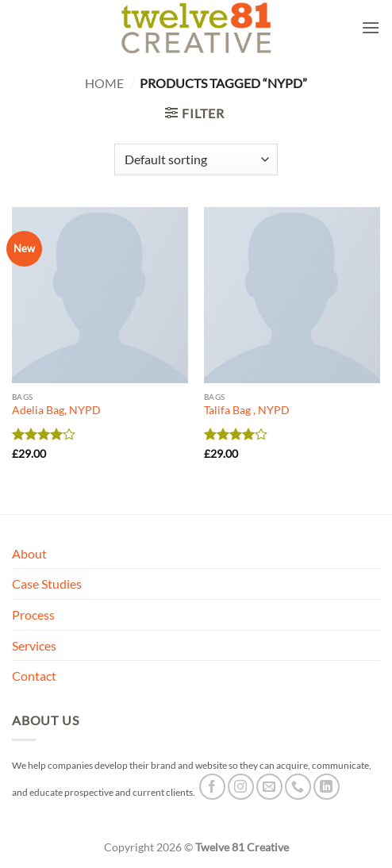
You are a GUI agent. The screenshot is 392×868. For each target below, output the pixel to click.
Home (104, 83)
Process (33, 615)
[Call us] (298, 787)
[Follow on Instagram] (241, 787)
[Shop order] (196, 159)
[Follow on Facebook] (212, 787)
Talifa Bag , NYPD (247, 410)
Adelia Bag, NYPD (56, 410)
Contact (34, 676)
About (29, 553)
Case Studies (47, 584)
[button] (371, 27)
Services (34, 645)
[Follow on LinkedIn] (327, 787)
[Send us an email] (269, 787)
